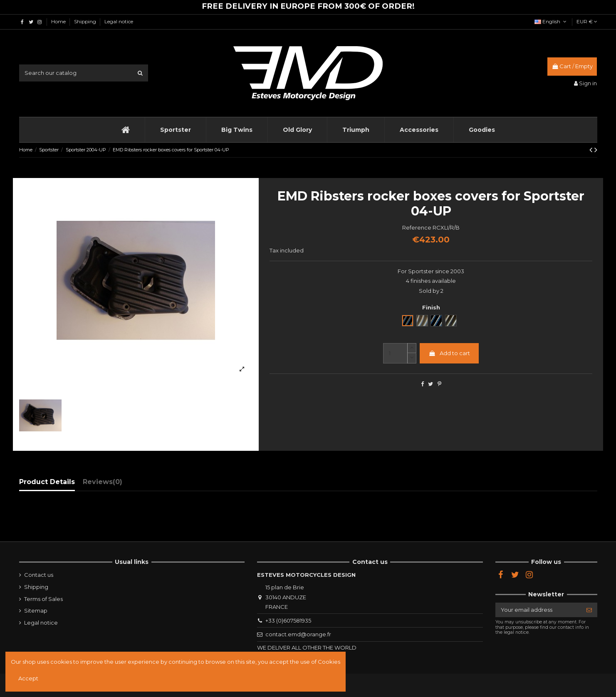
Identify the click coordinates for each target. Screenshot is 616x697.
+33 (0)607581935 (288, 620)
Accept (28, 678)
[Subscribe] (589, 610)
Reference (417, 227)
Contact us (39, 575)
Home (59, 21)
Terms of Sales (43, 599)
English (551, 21)
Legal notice (119, 21)
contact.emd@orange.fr (298, 634)
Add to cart (449, 353)
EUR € (587, 21)
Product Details (47, 482)
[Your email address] (538, 610)
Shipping (86, 21)
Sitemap (36, 610)
